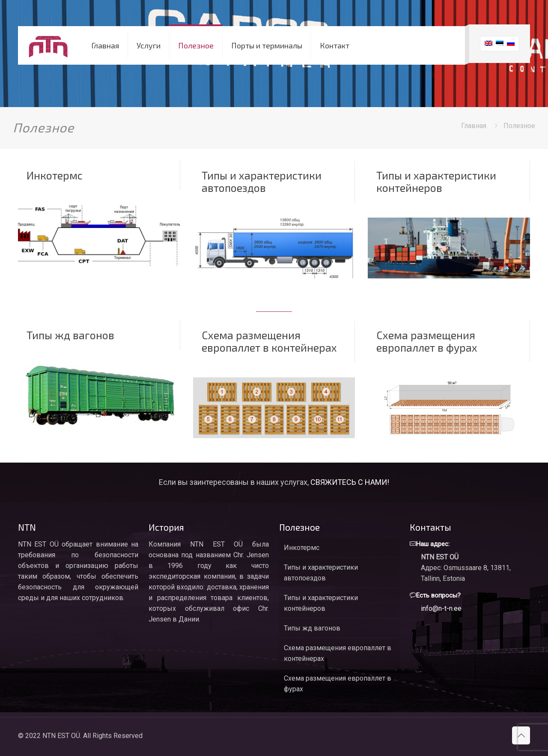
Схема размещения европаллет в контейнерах (269, 341)
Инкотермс (55, 175)
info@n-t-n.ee (441, 608)
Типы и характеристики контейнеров (436, 181)
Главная (474, 126)
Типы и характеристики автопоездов (262, 181)
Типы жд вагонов (70, 335)
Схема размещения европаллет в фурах (427, 341)
